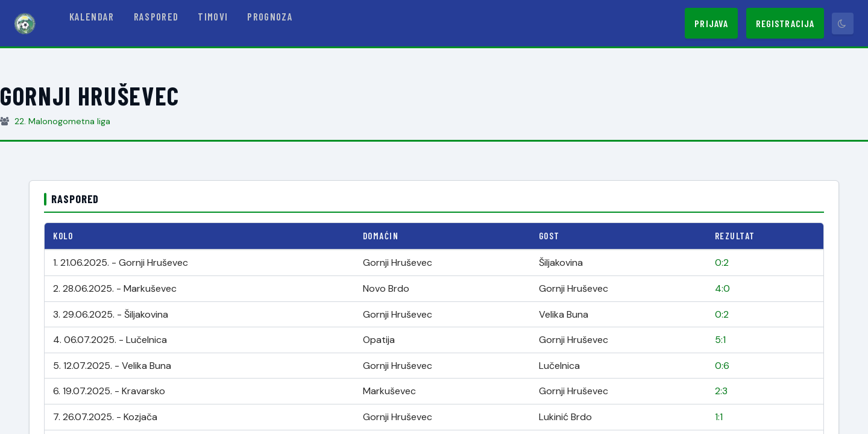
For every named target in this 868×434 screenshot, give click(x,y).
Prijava (711, 23)
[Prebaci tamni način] (843, 24)
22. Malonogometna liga (62, 121)
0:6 (722, 366)
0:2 (722, 263)
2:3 (721, 391)
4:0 (722, 288)
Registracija (785, 23)
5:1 (720, 340)
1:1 (719, 417)
